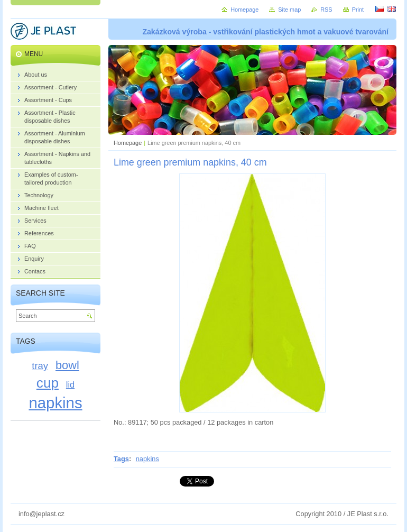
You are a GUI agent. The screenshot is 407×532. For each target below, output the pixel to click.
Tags (121, 459)
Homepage (128, 143)
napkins (147, 459)
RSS (326, 10)
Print (358, 10)
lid (70, 384)
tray (40, 366)
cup (48, 383)
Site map (289, 10)
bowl (67, 365)
